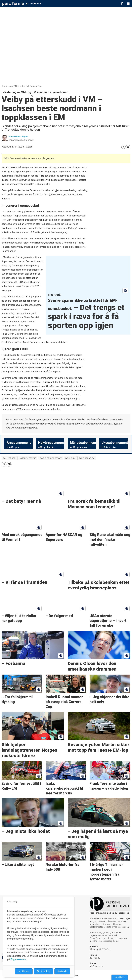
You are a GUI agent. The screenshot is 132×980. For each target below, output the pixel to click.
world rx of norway (51, 458)
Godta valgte (43, 971)
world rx (70, 458)
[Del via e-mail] (128, 147)
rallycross (9, 458)
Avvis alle (62, 971)
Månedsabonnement (85, 443)
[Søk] (122, 4)
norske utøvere (27, 458)
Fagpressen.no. (18, 959)
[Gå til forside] (13, 4)
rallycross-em (87, 458)
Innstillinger (120, 977)
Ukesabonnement (115, 443)
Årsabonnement (19, 443)
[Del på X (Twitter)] (123, 147)
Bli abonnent (34, 4)
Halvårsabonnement (54, 443)
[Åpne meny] (128, 4)
